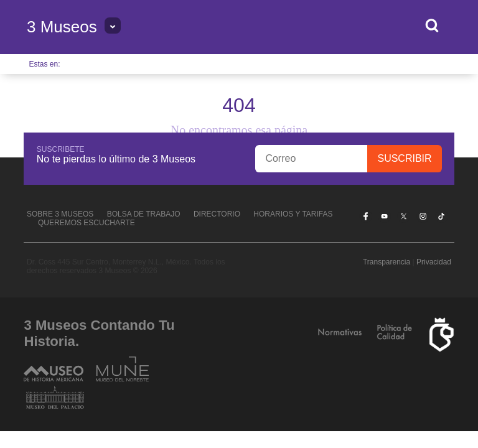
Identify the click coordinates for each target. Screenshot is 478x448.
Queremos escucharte (87, 223)
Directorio (217, 214)
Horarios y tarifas (293, 214)
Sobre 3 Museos (60, 214)
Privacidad (434, 262)
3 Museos (62, 27)
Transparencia (387, 262)
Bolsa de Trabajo (144, 214)
